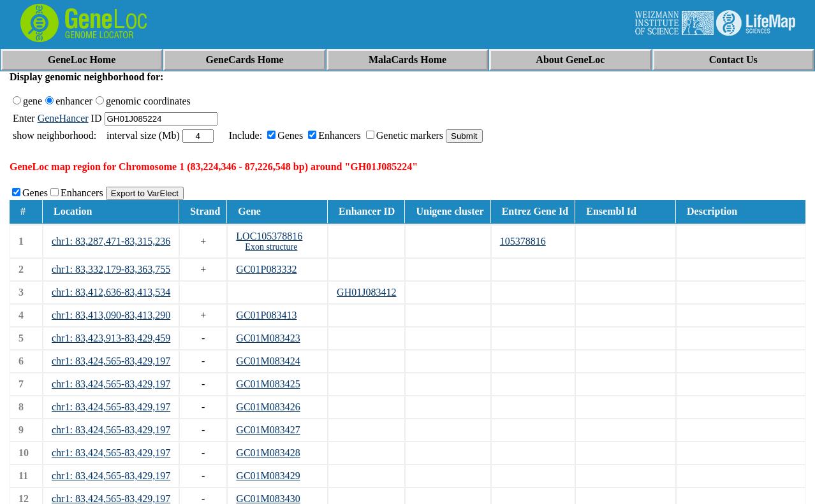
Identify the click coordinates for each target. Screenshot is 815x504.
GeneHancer (63, 118)
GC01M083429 (268, 476)
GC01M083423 (268, 338)
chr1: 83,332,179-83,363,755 (111, 269)
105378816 (523, 241)
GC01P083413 (266, 315)
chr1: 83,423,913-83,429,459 (111, 338)
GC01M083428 (268, 453)
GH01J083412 (366, 292)
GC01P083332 (266, 269)
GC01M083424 (268, 361)
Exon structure (271, 247)
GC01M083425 (268, 384)
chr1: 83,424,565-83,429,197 (111, 361)
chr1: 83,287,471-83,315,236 (111, 241)
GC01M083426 (268, 407)
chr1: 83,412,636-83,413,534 (111, 292)
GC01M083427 (268, 430)
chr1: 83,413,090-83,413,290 (111, 315)
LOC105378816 (269, 236)
